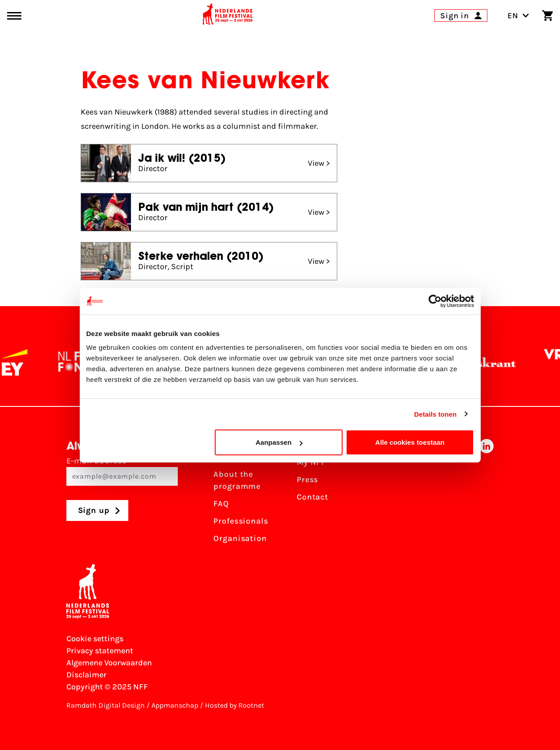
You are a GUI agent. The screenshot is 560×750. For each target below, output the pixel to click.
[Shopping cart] (548, 16)
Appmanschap (175, 705)
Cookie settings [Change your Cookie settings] (95, 639)
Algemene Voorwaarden (109, 663)
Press (308, 480)
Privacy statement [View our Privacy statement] (100, 651)
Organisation (240, 538)
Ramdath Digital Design (106, 705)
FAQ (221, 504)
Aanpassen (279, 442)
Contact (313, 497)
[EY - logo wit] (20, 362)
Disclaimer (86, 675)
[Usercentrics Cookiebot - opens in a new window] (435, 301)
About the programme (237, 480)
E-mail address (122, 471)
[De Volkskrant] (482, 362)
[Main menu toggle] (14, 16)
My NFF (311, 462)
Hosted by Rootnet (235, 705)
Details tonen (435, 414)
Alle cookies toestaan (410, 442)
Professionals (241, 521)
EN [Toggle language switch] (518, 16)
